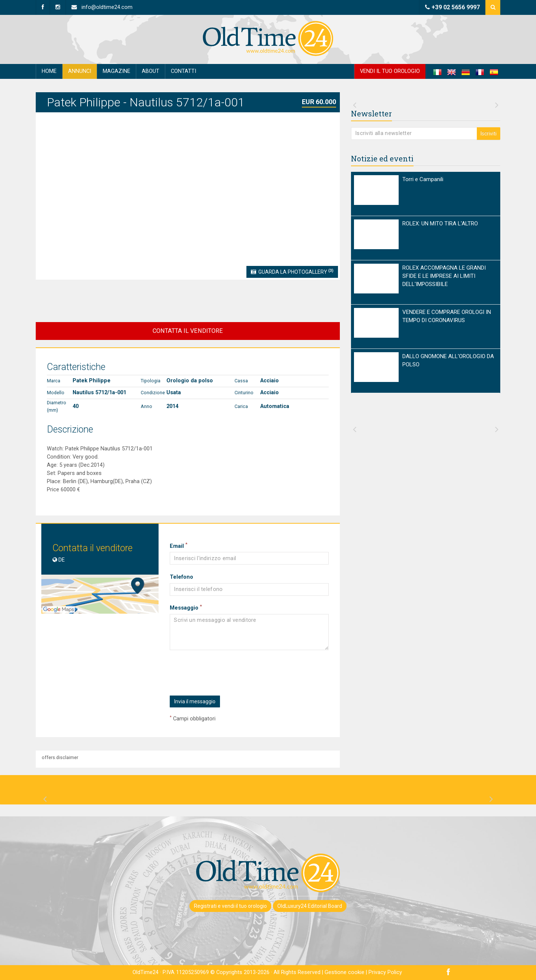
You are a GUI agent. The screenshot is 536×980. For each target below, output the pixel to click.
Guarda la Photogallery (292, 271)
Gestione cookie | (347, 972)
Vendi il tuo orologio (390, 71)
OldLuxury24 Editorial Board (310, 906)
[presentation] (226, 673)
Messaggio (186, 608)
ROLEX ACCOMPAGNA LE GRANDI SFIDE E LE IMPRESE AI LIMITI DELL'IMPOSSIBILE (444, 276)
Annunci (80, 71)
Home (49, 71)
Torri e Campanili (423, 179)
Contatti (184, 71)
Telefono (181, 577)
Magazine (117, 71)
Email (178, 546)
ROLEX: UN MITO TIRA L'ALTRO (440, 224)
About (151, 71)
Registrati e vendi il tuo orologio (230, 906)
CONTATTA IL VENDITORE (188, 331)
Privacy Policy (385, 972)
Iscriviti (489, 134)
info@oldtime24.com (102, 7)
